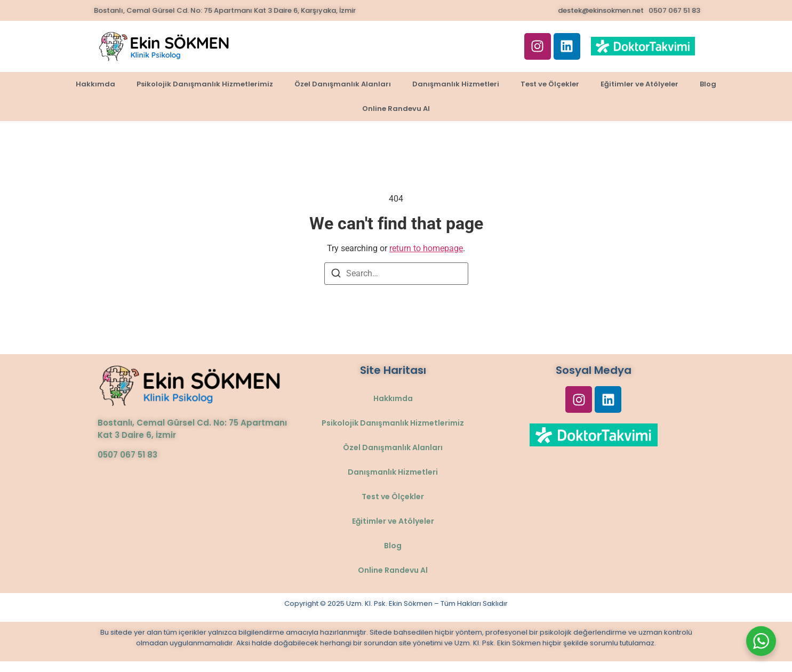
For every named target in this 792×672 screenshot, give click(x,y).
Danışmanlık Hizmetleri (456, 84)
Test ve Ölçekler (550, 84)
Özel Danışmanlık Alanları (343, 84)
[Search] (336, 275)
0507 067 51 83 (674, 10)
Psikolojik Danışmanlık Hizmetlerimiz (205, 84)
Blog (708, 84)
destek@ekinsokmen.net (601, 10)
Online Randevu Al (396, 109)
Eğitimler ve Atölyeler (639, 84)
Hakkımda (95, 84)
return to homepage (426, 248)
